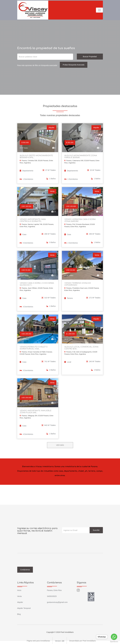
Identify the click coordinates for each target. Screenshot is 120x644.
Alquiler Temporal (24, 608)
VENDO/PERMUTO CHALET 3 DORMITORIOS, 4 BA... (33, 347)
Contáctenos (25, 569)
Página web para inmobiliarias (38, 640)
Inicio (19, 590)
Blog (19, 614)
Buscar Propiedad (90, 57)
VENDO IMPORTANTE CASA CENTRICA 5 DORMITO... (37, 220)
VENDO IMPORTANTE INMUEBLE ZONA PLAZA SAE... (35, 411)
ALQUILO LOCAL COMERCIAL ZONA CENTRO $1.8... (81, 347)
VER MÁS (60, 444)
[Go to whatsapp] (114, 637)
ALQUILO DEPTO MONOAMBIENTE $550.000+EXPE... (36, 156)
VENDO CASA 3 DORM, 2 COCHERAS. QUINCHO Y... (37, 284)
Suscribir (96, 530)
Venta (19, 596)
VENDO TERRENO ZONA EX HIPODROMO (77, 284)
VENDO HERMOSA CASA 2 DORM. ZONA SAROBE (80, 220)
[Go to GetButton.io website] (114, 642)
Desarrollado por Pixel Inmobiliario (82, 640)
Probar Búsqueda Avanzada (74, 65)
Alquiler (20, 602)
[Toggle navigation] (99, 10)
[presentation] (81, 538)
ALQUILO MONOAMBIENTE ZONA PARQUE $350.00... (80, 156)
